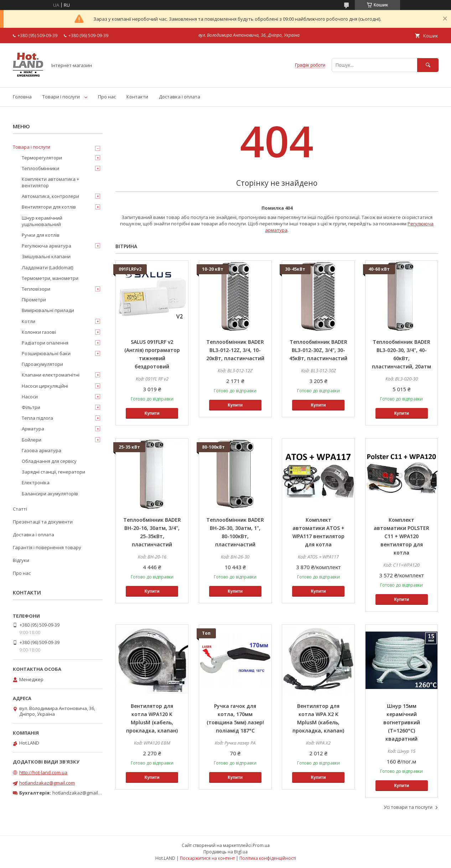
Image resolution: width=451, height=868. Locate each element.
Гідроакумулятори (42, 364)
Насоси (30, 397)
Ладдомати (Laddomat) (47, 267)
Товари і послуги (61, 97)
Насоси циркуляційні (45, 386)
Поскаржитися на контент (207, 858)
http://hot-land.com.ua (43, 772)
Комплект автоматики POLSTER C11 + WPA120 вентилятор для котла (401, 536)
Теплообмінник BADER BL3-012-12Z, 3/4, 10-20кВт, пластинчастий (235, 350)
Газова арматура (42, 450)
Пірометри (34, 300)
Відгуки (21, 560)
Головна (22, 97)
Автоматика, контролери (50, 196)
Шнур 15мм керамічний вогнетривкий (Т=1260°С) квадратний (402, 722)
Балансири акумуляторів (50, 494)
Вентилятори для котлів (49, 207)
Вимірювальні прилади (48, 310)
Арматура (33, 429)
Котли (28, 321)
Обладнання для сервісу (49, 461)
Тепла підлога (37, 418)
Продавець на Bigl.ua (225, 852)
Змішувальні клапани (46, 256)
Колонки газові (39, 332)
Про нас (107, 97)
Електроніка (36, 482)
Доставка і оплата (180, 97)
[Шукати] (428, 65)
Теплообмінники (40, 168)
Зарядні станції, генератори (53, 472)
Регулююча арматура (46, 246)
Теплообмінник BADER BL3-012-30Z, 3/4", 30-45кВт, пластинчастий (318, 350)
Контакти (137, 97)
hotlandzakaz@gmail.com (47, 783)
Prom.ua (261, 845)
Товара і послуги (32, 147)
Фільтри (31, 407)
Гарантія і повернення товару (47, 547)
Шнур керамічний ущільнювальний (42, 221)
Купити (152, 413)
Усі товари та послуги (408, 807)
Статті (20, 509)
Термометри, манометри (50, 278)
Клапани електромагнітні (51, 375)
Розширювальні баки (46, 353)
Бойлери (32, 440)
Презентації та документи (43, 522)
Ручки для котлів (41, 235)
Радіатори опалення (45, 343)
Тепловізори (36, 289)
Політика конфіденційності (268, 858)
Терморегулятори (42, 158)
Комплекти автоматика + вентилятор (50, 182)
